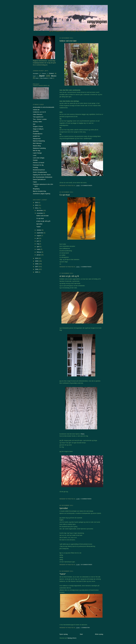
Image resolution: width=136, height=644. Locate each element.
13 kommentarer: (87, 186)
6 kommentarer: (86, 499)
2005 (37, 272)
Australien (36, 73)
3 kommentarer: (86, 267)
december (40, 210)
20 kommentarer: (87, 565)
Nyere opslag (64, 634)
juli (38, 238)
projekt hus (36, 136)
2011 (37, 208)
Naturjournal (37, 139)
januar (39, 255)
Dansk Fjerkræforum (39, 179)
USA (51, 78)
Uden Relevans (38, 114)
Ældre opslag (99, 634)
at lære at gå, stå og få (69, 276)
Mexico (54, 76)
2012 (37, 205)
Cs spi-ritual (65, 195)
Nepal (37, 78)
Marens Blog (37, 146)
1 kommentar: (86, 628)
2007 (37, 267)
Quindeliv (36, 131)
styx (34, 124)
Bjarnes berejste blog (39, 191)
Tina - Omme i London (40, 119)
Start (81, 634)
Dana (83, 434)
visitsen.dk (36, 110)
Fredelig (35, 167)
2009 (37, 261)
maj (38, 244)
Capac (35, 182)
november (40, 213)
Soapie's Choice (38, 126)
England (44, 74)
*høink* (63, 574)
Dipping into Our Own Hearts (42, 175)
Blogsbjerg (36, 189)
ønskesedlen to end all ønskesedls (44, 107)
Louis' (35, 155)
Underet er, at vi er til (39, 112)
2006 (37, 269)
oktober (39, 230)
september (40, 233)
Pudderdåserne (38, 134)
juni (38, 241)
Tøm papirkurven (38, 117)
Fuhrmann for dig (38, 165)
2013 (37, 203)
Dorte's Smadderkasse (40, 172)
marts (39, 249)
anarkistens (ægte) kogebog (42, 194)
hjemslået (64, 508)
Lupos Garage (37, 153)
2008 (37, 264)
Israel (34, 76)
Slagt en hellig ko (38, 129)
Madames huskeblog (39, 148)
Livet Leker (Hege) (39, 158)
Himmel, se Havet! (39, 163)
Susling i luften (37, 122)
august (39, 236)
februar (39, 252)
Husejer (35, 160)
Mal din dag (36, 151)
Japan (42, 76)
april (38, 247)
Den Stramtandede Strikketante (43, 177)
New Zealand (44, 78)
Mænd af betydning (39, 141)
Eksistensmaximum (39, 170)
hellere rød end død (68, 41)
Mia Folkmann (37, 143)
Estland (51, 73)
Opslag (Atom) (72, 638)
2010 (37, 258)
